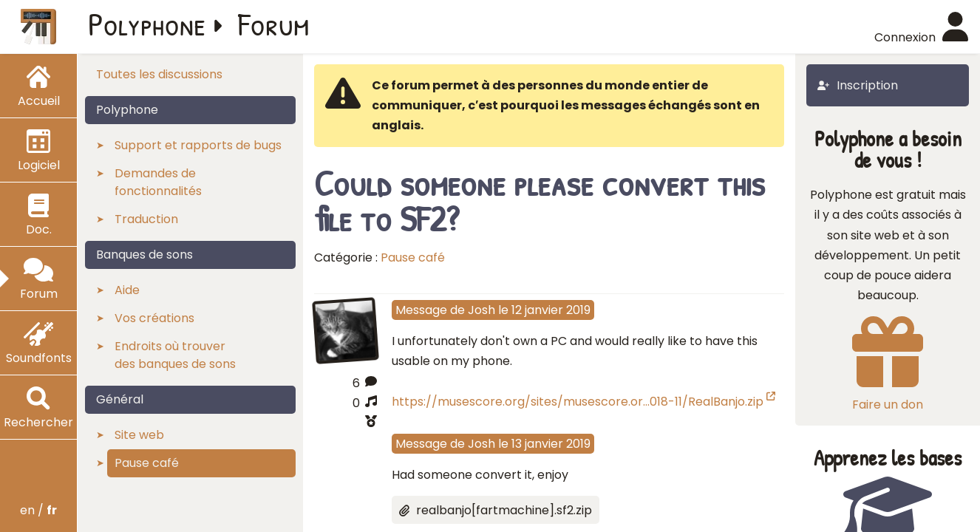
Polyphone (147, 24)
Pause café (413, 258)
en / (38, 510)
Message (421, 310)
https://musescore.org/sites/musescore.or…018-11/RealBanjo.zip (583, 402)
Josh (482, 310)
